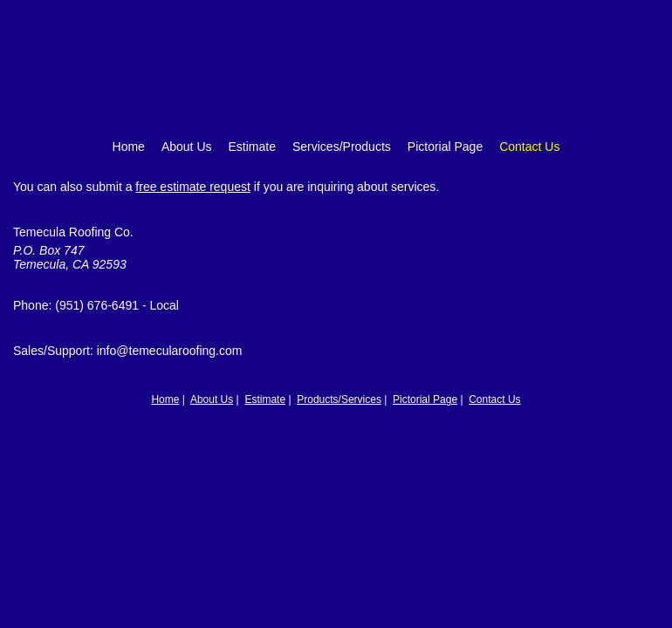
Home (129, 147)
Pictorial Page (445, 147)
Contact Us (529, 147)
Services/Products (342, 147)
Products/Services (339, 399)
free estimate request (193, 187)
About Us (187, 147)
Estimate (252, 147)
